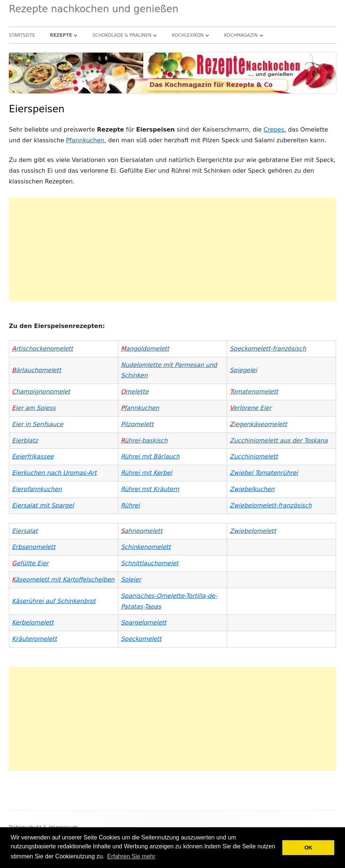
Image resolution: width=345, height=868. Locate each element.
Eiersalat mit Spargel (43, 505)
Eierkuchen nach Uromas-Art (54, 473)
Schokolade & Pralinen (122, 35)
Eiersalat (25, 531)
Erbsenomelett (34, 547)
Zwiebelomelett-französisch (271, 505)
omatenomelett (255, 392)
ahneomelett (142, 531)
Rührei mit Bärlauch (150, 456)
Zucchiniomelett (254, 456)
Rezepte (61, 35)
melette (135, 392)
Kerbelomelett (33, 622)
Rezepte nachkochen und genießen (94, 9)
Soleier (131, 579)
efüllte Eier (30, 563)
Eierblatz (25, 440)
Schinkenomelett (146, 547)
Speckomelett (141, 639)
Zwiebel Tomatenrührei (264, 473)
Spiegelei (243, 370)
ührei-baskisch (144, 440)
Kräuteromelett (34, 639)
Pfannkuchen (85, 140)
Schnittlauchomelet (150, 563)
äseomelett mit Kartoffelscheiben (63, 579)
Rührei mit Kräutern (150, 489)
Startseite (22, 35)
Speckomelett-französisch (268, 349)
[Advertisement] (172, 249)
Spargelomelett (144, 622)
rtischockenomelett (42, 349)
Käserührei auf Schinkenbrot (54, 601)
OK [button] (308, 848)
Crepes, (275, 130)
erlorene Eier (250, 408)
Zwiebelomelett (253, 531)
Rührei (130, 505)
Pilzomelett (137, 424)
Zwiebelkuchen (252, 489)
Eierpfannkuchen (37, 489)
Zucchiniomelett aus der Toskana (279, 440)
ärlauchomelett (37, 370)
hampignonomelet (41, 392)
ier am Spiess (34, 408)
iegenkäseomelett (258, 424)
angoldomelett (145, 349)
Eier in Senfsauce (37, 424)
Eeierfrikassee (33, 456)
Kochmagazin (241, 35)
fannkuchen (140, 408)
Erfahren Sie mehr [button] (131, 856)
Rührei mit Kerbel (147, 473)
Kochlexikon (188, 35)
